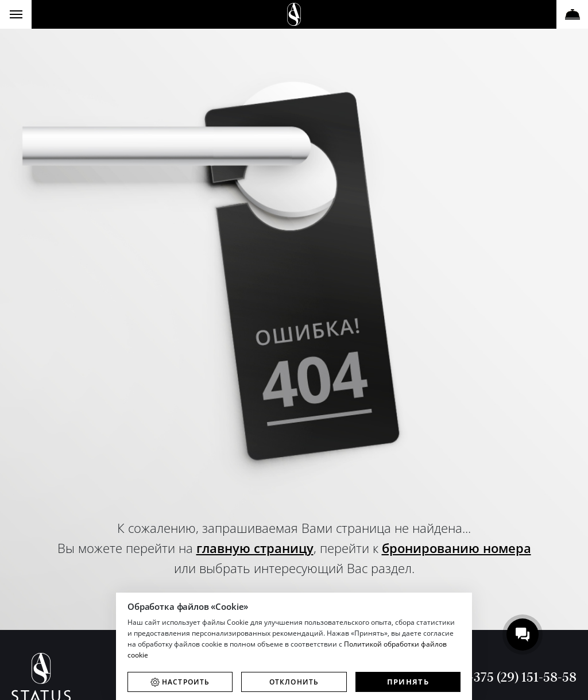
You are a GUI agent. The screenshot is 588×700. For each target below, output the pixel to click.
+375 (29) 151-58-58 (521, 677)
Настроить (186, 682)
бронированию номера (457, 548)
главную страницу (255, 548)
